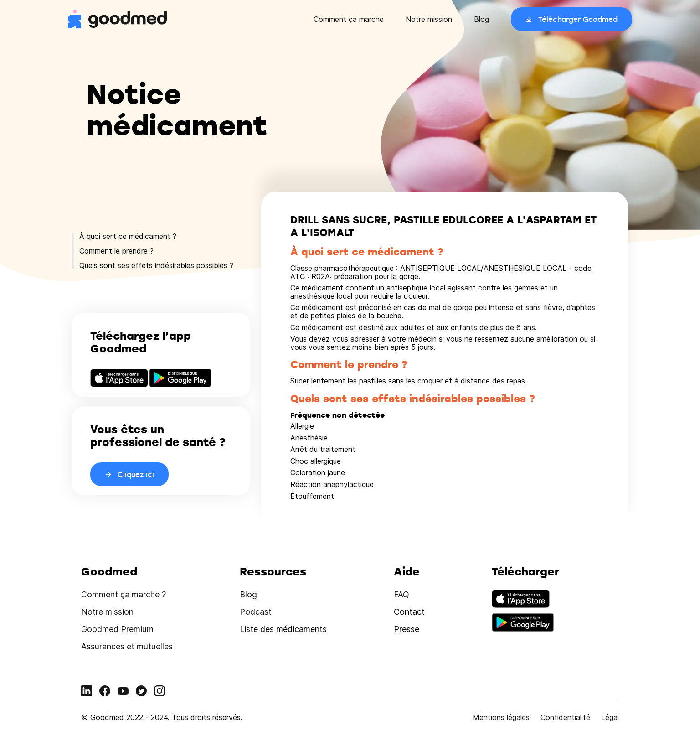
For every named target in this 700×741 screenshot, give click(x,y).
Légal (610, 717)
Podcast (256, 612)
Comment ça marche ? (124, 594)
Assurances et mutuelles (127, 646)
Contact (409, 612)
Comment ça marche (349, 19)
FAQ (401, 594)
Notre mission (429, 19)
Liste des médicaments (283, 629)
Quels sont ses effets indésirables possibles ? (156, 265)
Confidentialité (565, 717)
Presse (407, 629)
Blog (481, 19)
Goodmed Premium (117, 629)
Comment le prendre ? (116, 251)
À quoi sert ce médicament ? (128, 236)
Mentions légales (501, 717)
